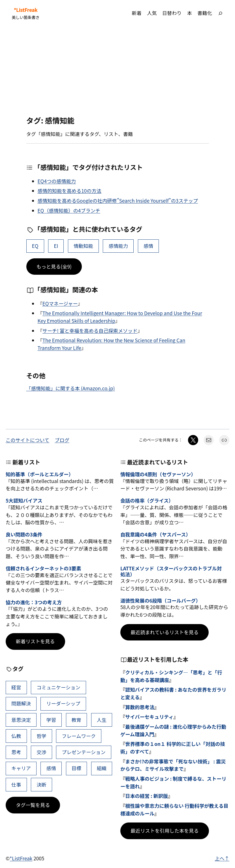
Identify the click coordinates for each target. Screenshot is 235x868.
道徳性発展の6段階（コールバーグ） (160, 601)
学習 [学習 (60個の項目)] (51, 720)
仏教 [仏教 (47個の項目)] (16, 736)
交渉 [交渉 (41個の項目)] (41, 752)
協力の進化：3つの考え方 (34, 602)
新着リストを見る (35, 641)
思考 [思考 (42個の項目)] (16, 752)
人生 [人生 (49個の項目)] (102, 720)
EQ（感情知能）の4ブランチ (69, 210)
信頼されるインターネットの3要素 (43, 569)
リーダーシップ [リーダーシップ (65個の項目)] (63, 703)
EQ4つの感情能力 (57, 181)
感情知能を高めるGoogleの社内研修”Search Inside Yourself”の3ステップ (118, 201)
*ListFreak (26, 10)
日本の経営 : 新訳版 (147, 796)
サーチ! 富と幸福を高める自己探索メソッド (90, 331)
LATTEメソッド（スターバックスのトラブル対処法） (171, 571)
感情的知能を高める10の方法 (70, 191)
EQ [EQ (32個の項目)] (35, 246)
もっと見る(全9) (54, 266)
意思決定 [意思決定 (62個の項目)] (21, 720)
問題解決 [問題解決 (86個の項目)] (21, 703)
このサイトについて (27, 440)
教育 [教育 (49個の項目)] (76, 720)
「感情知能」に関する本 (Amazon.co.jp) (71, 388)
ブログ (62, 440)
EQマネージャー (60, 303)
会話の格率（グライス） (147, 501)
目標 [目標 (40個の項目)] (76, 768)
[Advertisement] (118, 71)
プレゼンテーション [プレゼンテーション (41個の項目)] (84, 752)
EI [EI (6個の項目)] (56, 246)
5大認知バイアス (24, 501)
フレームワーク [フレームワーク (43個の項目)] (79, 736)
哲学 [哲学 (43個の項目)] (41, 736)
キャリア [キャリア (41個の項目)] (21, 768)
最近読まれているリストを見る (164, 632)
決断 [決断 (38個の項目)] (41, 784)
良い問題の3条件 (24, 535)
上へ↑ (222, 858)
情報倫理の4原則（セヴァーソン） (158, 474)
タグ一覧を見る (33, 805)
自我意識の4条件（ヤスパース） (155, 535)
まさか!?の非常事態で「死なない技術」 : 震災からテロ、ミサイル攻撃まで (173, 765)
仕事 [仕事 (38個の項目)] (16, 784)
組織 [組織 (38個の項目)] (102, 768)
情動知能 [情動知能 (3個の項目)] (83, 246)
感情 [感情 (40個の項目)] (148, 246)
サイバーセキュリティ (149, 717)
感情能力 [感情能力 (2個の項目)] (118, 246)
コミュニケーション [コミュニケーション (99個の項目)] (58, 687)
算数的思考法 (140, 707)
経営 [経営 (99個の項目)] (16, 687)
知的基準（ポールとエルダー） (39, 474)
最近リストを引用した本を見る (165, 831)
